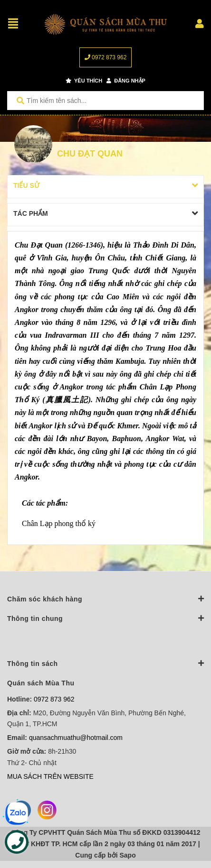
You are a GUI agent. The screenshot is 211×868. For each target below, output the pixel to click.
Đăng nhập (126, 81)
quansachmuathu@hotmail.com (76, 738)
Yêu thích (84, 81)
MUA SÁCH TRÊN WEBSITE (50, 776)
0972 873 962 (106, 57)
